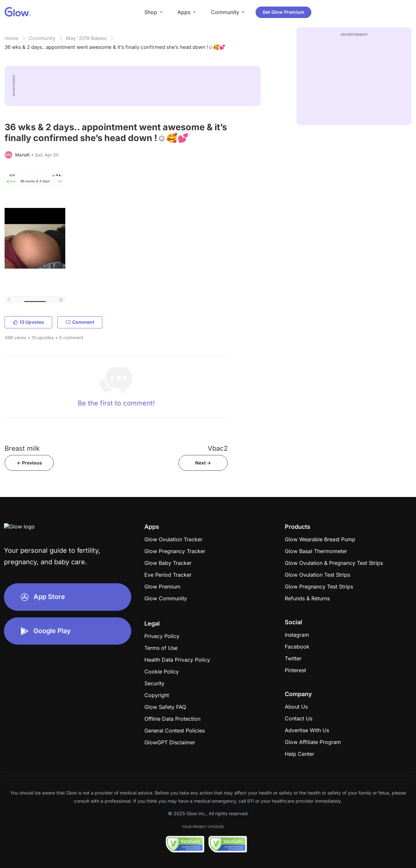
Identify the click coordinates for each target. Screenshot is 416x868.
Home (11, 38)
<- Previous (29, 463)
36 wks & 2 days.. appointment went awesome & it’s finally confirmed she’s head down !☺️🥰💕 (115, 47)
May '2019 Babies (86, 38)
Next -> (203, 463)
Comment (80, 322)
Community (42, 38)
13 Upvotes (28, 322)
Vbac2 (218, 448)
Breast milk (22, 448)
